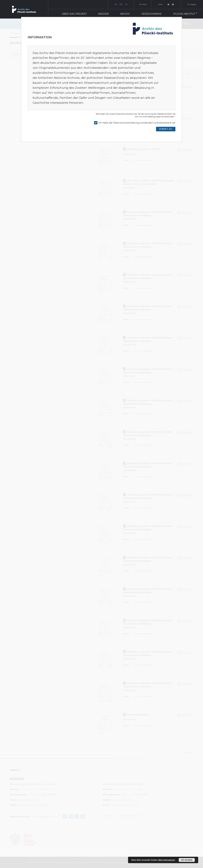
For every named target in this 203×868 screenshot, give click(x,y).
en (121, 4)
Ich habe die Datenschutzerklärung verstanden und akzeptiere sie (137, 123)
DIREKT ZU (166, 129)
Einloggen (192, 4)
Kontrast (143, 4)
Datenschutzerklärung (126, 114)
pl (127, 4)
